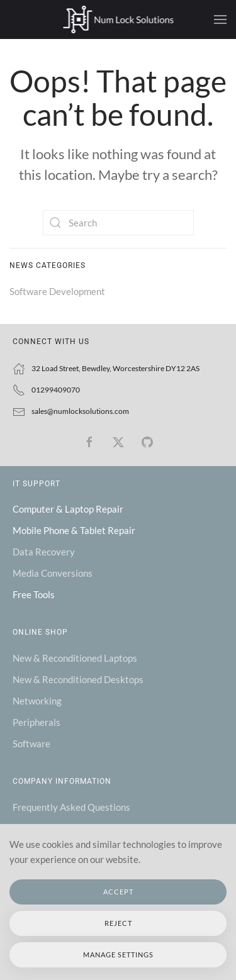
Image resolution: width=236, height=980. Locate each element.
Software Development (57, 291)
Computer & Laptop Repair (68, 509)
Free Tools (34, 594)
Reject (118, 923)
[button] (220, 19)
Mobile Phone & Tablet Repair (74, 530)
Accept (118, 892)
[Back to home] (118, 19)
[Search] (118, 223)
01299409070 (56, 390)
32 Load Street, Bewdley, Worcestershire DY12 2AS (115, 368)
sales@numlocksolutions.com (80, 411)
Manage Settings (118, 955)
